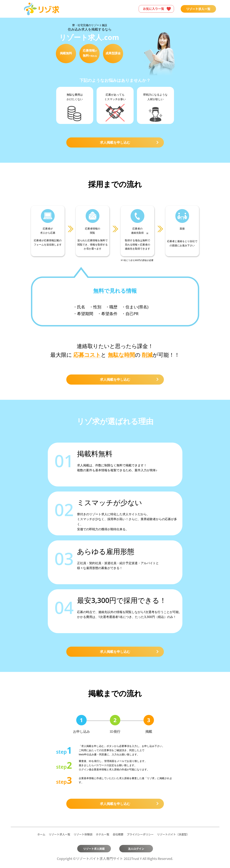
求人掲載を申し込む (129, 142)
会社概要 (118, 834)
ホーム (41, 834)
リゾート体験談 (83, 834)
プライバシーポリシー (140, 834)
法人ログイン (136, 849)
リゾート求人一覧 (198, 9)
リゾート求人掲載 (94, 849)
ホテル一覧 (102, 834)
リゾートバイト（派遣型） (173, 834)
